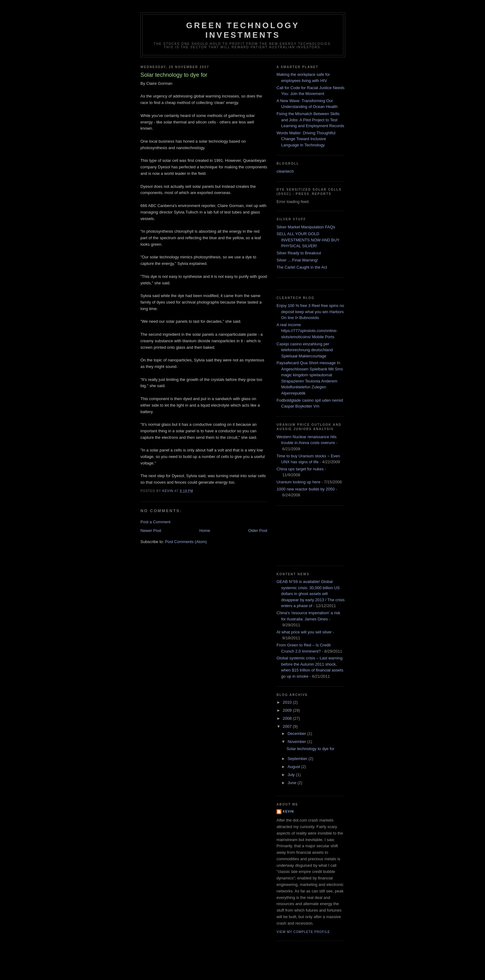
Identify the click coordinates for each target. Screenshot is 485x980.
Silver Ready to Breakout (299, 253)
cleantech (285, 171)
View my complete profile (303, 932)
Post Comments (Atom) (186, 542)
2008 (288, 718)
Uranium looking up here (298, 482)
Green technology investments (243, 30)
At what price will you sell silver (304, 632)
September (298, 759)
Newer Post (151, 531)
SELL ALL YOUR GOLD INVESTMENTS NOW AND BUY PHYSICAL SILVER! (308, 240)
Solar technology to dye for (310, 749)
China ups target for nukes (300, 469)
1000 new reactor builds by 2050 (306, 489)
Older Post (258, 531)
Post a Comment (155, 522)
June (293, 783)
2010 (288, 702)
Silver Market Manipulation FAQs (306, 227)
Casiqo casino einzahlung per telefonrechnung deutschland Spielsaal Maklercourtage (305, 350)
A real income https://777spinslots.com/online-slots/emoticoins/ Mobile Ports (307, 331)
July (292, 775)
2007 (288, 726)
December (298, 734)
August (294, 767)
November (298, 742)
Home (205, 531)
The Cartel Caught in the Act (302, 267)
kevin (288, 812)
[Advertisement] (304, 535)
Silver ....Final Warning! (297, 260)
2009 (288, 710)
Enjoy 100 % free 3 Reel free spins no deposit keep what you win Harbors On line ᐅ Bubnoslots (310, 312)
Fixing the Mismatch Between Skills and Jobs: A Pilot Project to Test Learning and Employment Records (310, 120)
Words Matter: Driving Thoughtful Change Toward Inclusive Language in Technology (306, 139)
